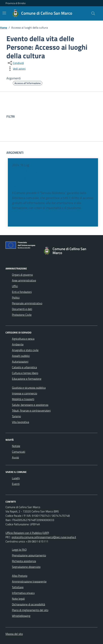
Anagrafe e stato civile (25, 350)
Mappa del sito (14, 634)
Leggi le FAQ (19, 550)
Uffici (15, 286)
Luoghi (16, 478)
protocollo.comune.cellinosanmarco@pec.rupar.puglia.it (44, 537)
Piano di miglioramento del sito (30, 610)
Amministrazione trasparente (29, 581)
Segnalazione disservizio (26, 567)
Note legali (18, 599)
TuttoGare (18, 587)
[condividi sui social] (16, 63)
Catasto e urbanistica (24, 367)
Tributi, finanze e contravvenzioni (31, 411)
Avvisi (15, 457)
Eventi (16, 484)
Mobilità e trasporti (23, 399)
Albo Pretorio (20, 576)
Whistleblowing (21, 616)
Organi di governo (22, 275)
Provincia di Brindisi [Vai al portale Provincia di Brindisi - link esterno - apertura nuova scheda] (16, 3)
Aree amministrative (24, 280)
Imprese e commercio (25, 393)
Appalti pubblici (21, 356)
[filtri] (70, 117)
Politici (16, 298)
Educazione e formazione (27, 379)
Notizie (16, 446)
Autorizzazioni (20, 362)
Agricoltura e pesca (23, 339)
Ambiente (18, 344)
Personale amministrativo (27, 303)
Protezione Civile (22, 315)
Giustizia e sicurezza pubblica (29, 388)
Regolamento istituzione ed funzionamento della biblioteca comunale (50, 178)
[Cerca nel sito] (93, 13)
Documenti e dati (22, 309)
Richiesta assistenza (24, 561)
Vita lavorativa (20, 422)
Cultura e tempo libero (25, 373)
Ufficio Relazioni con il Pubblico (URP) (27, 533)
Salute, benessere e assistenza (30, 405)
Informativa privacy (23, 593)
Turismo (16, 416)
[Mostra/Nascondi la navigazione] (4, 13)
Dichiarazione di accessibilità (29, 604)
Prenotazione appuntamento (29, 555)
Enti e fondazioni (22, 292)
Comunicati (19, 452)
